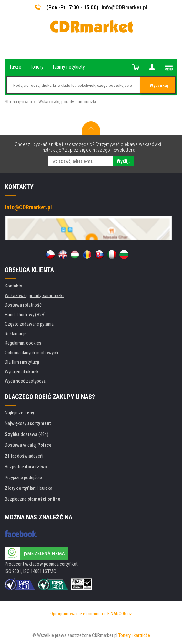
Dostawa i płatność (23, 305)
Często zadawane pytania (29, 324)
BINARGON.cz (120, 614)
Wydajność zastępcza (25, 381)
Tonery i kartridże (134, 635)
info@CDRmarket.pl (124, 7)
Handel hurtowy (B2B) (25, 315)
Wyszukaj (159, 86)
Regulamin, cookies (23, 343)
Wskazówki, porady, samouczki (34, 296)
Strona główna (18, 102)
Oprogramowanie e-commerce (78, 614)
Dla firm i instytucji (22, 362)
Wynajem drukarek (22, 372)
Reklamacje (16, 334)
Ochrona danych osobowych (31, 353)
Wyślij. (123, 161)
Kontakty (13, 286)
